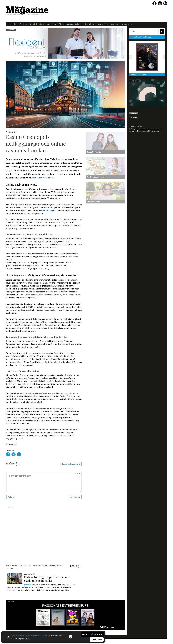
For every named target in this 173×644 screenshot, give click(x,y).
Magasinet (51, 24)
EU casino (133, 117)
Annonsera (127, 24)
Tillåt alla (97, 639)
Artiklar (23, 24)
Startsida (13, 24)
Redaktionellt (37, 24)
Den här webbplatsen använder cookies (29, 635)
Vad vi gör (103, 24)
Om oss (115, 24)
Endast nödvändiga (92, 634)
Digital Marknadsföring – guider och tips (77, 24)
